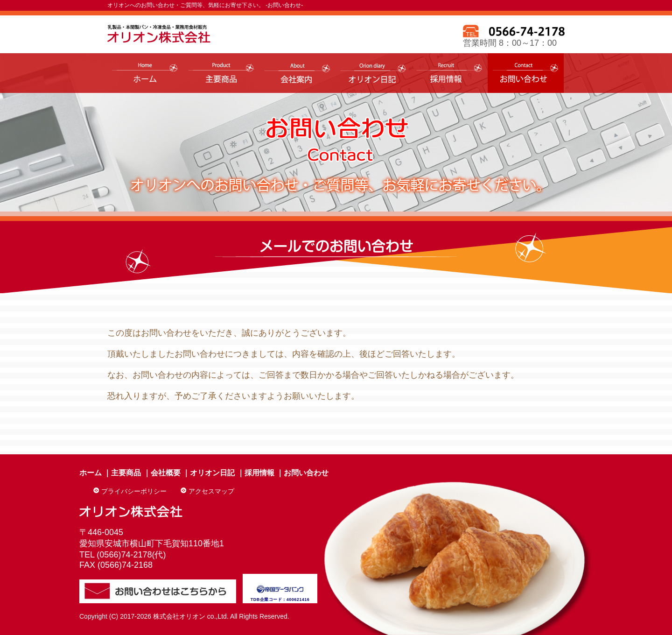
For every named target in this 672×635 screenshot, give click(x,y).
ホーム (91, 473)
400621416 (298, 600)
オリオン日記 (212, 473)
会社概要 (166, 473)
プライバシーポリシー (134, 491)
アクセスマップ (211, 491)
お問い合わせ (306, 473)
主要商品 (126, 473)
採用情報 (259, 473)
